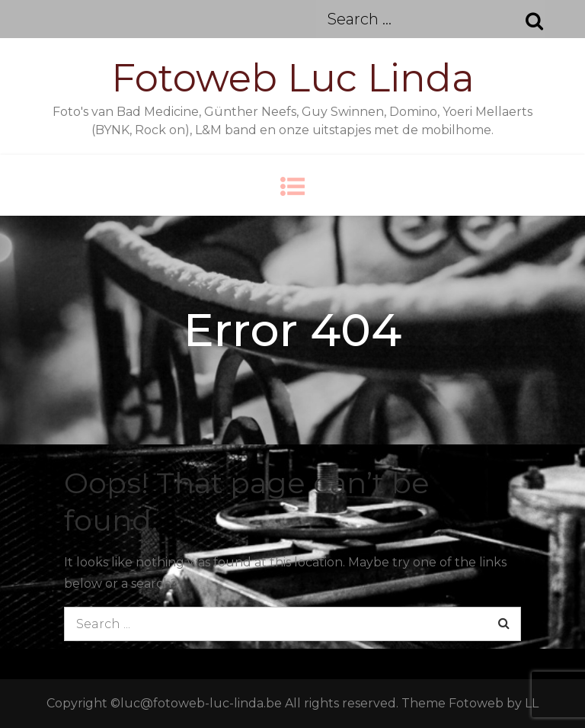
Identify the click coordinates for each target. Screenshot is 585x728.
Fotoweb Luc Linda (293, 78)
